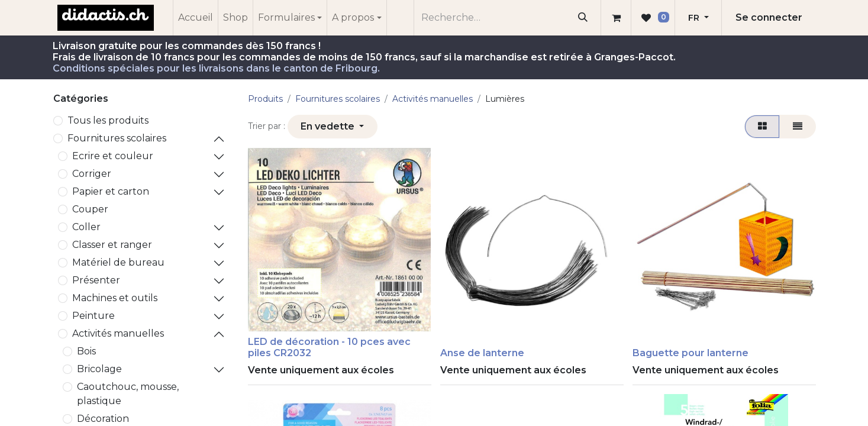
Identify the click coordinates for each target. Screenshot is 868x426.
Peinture (93, 316)
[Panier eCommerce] (616, 18)
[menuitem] (196, 18)
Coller (86, 227)
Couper (90, 209)
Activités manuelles (118, 333)
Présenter (96, 280)
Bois (86, 351)
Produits (265, 99)
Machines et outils (115, 298)
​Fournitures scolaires (117, 138)
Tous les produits (108, 120)
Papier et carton (111, 191)
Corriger (92, 174)
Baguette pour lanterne (690, 353)
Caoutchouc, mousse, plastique (128, 394)
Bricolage (99, 369)
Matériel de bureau (118, 262)
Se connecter (769, 17)
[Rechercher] (583, 18)
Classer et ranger (112, 245)
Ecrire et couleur (113, 156)
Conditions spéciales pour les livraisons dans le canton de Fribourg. (216, 68)
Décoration (103, 419)
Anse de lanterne (482, 353)
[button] (333, 127)
